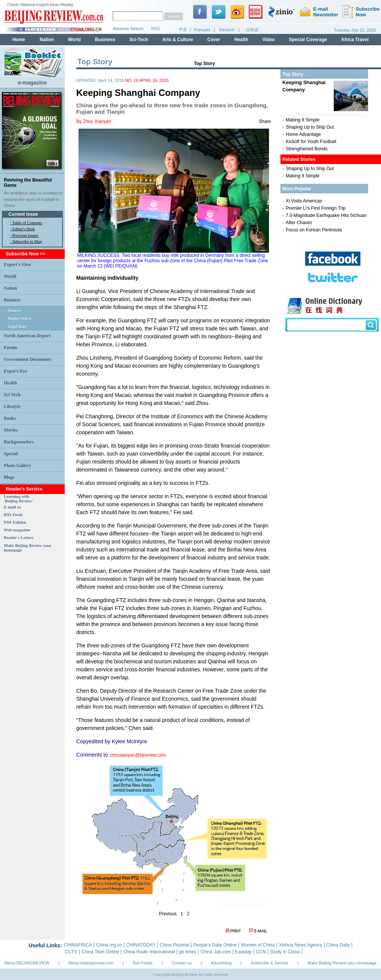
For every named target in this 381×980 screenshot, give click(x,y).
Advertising (221, 963)
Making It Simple (303, 120)
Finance (14, 310)
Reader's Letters (19, 537)
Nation (10, 288)
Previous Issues (26, 235)
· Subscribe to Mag (26, 241)
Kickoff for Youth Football (311, 142)
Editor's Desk (24, 229)
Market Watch (19, 318)
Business (12, 300)
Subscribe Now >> (26, 254)
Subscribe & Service (270, 963)
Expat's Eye (15, 371)
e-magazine (32, 83)
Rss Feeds (143, 963)
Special (11, 454)
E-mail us (12, 507)
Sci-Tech (12, 395)
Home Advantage (303, 134)
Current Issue (23, 214)
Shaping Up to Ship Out (310, 127)
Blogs (9, 477)
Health (10, 383)
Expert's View (18, 265)
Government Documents (28, 359)
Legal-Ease (17, 326)
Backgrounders (19, 442)
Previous (168, 914)
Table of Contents (27, 223)
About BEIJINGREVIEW (27, 963)
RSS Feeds (13, 515)
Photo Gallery (18, 465)
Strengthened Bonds (307, 149)
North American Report (27, 336)
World (10, 276)
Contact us (182, 963)
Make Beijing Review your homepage (342, 963)
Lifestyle (12, 406)
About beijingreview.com (91, 963)
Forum (10, 347)
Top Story (204, 64)
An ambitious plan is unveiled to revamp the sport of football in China (33, 199)
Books (10, 418)
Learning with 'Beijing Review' (18, 499)
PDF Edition (15, 522)
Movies (11, 430)
